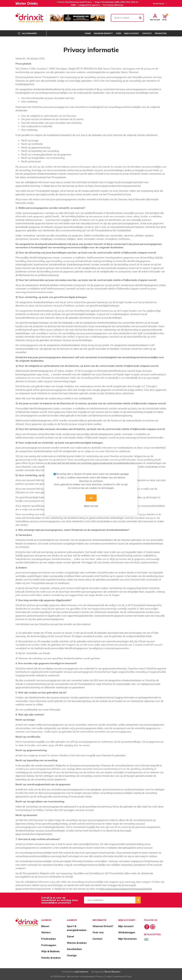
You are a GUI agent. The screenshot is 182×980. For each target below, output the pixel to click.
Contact (98, 939)
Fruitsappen (49, 945)
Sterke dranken (51, 958)
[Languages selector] (159, 3)
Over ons (98, 932)
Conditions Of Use (122, 976)
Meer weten (91, 506)
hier (132, 390)
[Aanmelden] (110, 900)
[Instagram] (153, 927)
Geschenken (74, 949)
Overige (72, 955)
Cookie (108, 976)
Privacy (99, 976)
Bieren (45, 926)
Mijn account (155, 20)
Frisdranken (49, 939)
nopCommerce (81, 972)
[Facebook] (147, 927)
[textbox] (127, 18)
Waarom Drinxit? (103, 926)
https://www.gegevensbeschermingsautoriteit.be (126, 889)
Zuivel (70, 936)
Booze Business (113, 972)
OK (91, 498)
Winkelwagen (127, 932)
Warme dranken (77, 943)
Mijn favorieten (128, 939)
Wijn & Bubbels (50, 951)
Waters (46, 932)
